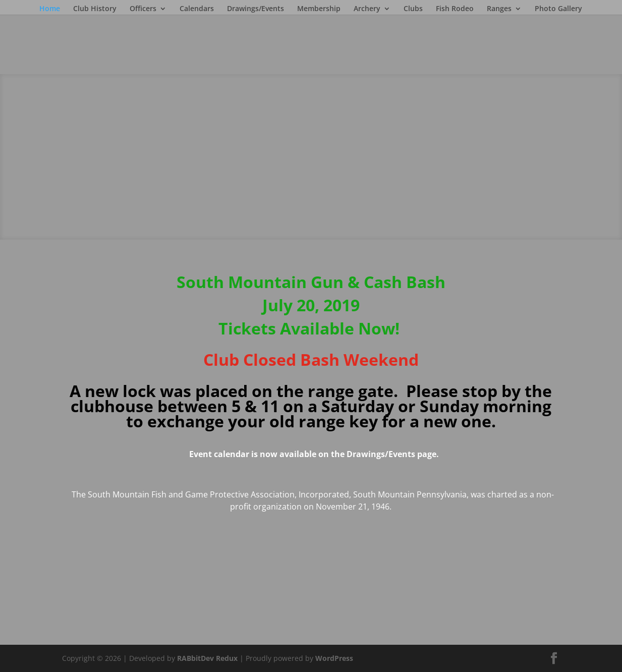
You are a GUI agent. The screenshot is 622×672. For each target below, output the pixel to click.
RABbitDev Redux (207, 658)
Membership (319, 9)
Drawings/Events (256, 9)
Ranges (499, 9)
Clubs (413, 9)
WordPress (334, 658)
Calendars (197, 9)
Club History (95, 9)
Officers (143, 9)
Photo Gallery (558, 9)
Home (50, 9)
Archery (367, 9)
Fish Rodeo (455, 9)
